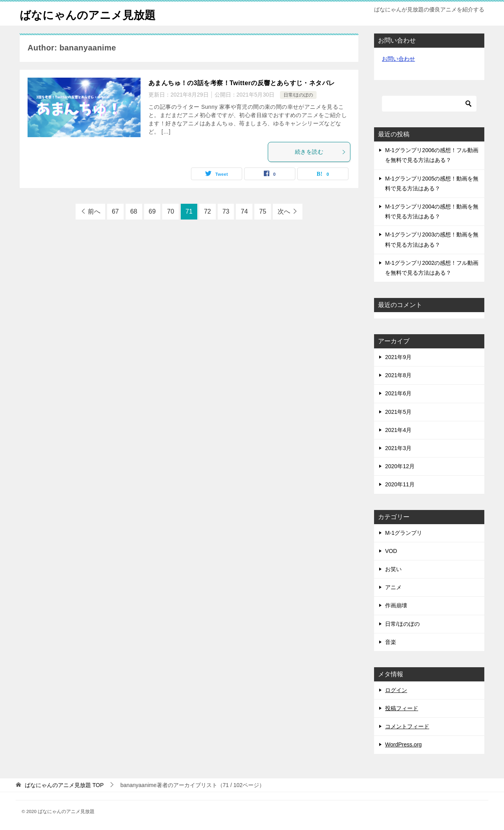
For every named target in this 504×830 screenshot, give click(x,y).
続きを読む (321, 152)
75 (263, 211)
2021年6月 (398, 393)
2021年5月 (398, 412)
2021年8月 (398, 375)
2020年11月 (400, 484)
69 (152, 211)
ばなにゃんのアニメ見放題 (92, 14)
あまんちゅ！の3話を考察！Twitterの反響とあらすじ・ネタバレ (242, 83)
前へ (94, 211)
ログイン (396, 690)
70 (170, 211)
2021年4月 (398, 430)
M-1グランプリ (404, 533)
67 (115, 211)
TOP (64, 785)
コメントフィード (407, 726)
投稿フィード (402, 708)
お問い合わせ (398, 59)
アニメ (393, 587)
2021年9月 (398, 357)
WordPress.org (403, 744)
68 (134, 211)
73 (226, 211)
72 (208, 211)
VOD (391, 551)
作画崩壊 (396, 605)
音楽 (391, 642)
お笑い (393, 569)
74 (244, 211)
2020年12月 (400, 466)
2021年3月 (398, 448)
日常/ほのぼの (298, 95)
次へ (284, 211)
